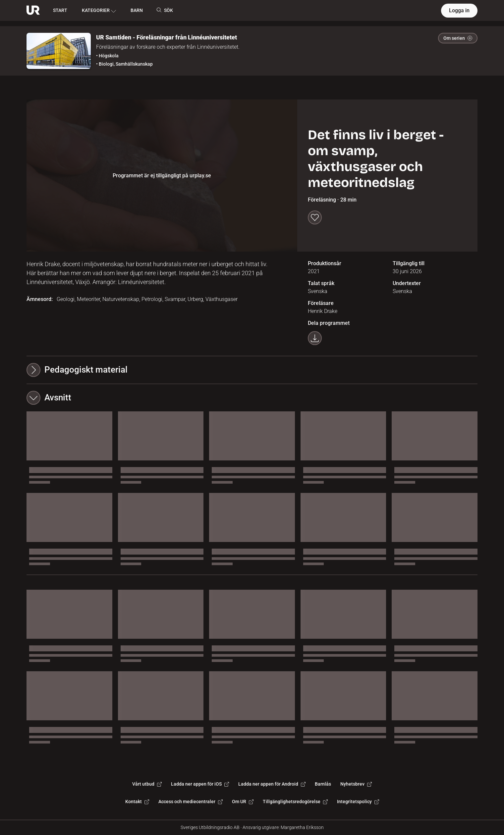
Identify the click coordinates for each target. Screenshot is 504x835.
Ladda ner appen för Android (272, 784)
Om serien (458, 38)
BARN (137, 10)
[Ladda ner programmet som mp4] (315, 338)
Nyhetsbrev (356, 784)
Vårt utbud (147, 784)
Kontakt (137, 802)
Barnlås (323, 784)
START (60, 10)
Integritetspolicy (358, 802)
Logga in (459, 10)
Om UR (243, 802)
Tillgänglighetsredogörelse (295, 802)
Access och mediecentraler (191, 802)
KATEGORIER (99, 11)
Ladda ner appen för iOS (200, 784)
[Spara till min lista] (315, 217)
